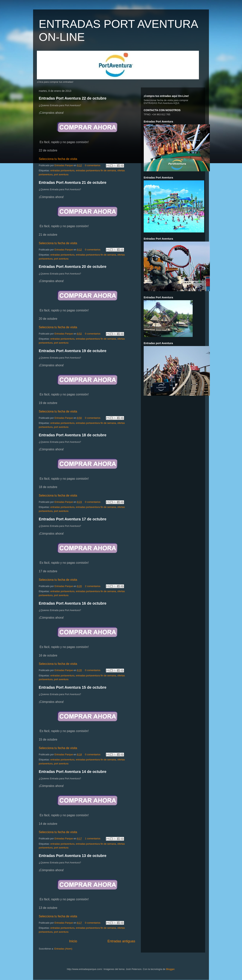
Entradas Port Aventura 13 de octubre (73, 856)
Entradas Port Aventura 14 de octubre (73, 772)
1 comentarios (93, 838)
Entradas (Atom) (63, 949)
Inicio (73, 941)
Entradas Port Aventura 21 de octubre (73, 182)
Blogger (170, 969)
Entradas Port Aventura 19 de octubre (73, 351)
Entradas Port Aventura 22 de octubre (73, 98)
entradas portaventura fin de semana (96, 170)
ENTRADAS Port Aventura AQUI (161, 103)
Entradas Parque (64, 165)
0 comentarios (93, 165)
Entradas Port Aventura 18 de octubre (73, 435)
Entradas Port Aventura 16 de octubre (73, 603)
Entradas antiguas (121, 941)
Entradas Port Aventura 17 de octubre (73, 519)
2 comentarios (93, 586)
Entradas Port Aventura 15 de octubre (73, 687)
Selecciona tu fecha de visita (58, 159)
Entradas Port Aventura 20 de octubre (73, 267)
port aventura (61, 174)
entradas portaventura (62, 170)
